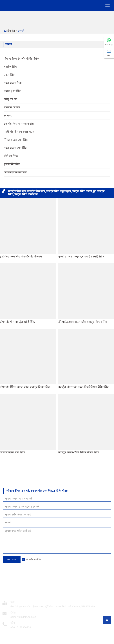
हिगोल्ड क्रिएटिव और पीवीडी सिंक (21, 59)
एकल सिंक (9, 75)
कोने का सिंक (11, 156)
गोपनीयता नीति (33, 560)
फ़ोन (13, 623)
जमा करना (12, 560)
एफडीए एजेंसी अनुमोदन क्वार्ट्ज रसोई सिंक (81, 256)
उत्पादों (21, 31)
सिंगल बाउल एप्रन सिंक (16, 140)
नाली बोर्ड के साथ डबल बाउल (19, 132)
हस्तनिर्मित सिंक (12, 164)
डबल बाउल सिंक (13, 83)
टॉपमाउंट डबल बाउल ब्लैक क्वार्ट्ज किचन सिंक (83, 322)
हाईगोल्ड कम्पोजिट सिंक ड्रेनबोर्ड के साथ (21, 256)
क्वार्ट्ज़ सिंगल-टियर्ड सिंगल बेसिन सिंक (79, 452)
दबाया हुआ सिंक (12, 91)
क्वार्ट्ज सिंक (10, 67)
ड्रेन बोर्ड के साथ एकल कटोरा (19, 124)
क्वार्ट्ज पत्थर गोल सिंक (12, 452)
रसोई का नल (11, 99)
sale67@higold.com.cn (23, 617)
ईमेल (13, 612)
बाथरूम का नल (12, 107)
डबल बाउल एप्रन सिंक (15, 148)
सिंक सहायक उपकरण (15, 172)
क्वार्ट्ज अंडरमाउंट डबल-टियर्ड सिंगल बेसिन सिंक (84, 387)
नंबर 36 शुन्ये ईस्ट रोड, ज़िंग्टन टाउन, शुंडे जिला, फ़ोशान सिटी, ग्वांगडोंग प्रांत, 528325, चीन (53, 606)
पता (12, 602)
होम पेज (11, 31)
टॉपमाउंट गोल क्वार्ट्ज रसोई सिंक (17, 322)
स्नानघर (8, 115)
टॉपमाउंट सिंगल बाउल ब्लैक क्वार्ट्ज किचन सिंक (25, 387)
